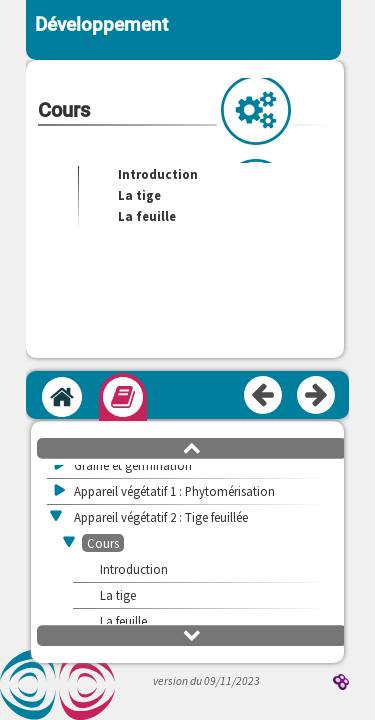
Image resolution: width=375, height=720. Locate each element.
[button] (192, 447)
